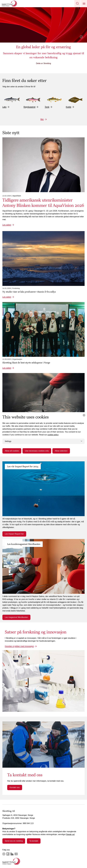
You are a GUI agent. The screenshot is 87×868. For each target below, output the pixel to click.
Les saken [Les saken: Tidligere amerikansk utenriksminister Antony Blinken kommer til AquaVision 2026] (7, 225)
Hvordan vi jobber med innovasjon (19, 646)
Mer (42, 119)
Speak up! (70, 834)
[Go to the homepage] (11, 861)
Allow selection (61, 451)
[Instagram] (4, 854)
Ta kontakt (34, 841)
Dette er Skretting (44, 63)
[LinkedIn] (12, 854)
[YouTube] (16, 854)
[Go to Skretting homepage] (9, 4)
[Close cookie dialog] (84, 415)
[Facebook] (8, 854)
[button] (77, 4)
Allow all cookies (12, 451)
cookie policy (53, 435)
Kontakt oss (15, 787)
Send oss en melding (14, 841)
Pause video (81, 37)
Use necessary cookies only (37, 451)
